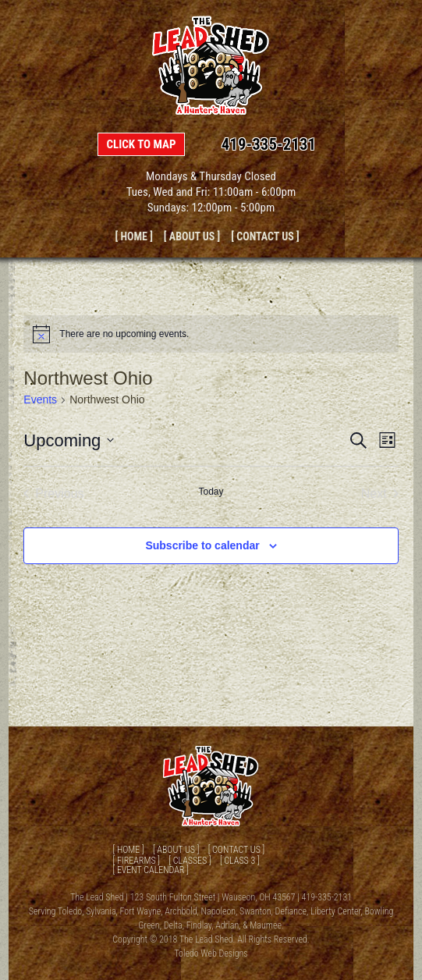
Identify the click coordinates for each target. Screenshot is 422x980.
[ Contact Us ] (265, 236)
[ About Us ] (192, 236)
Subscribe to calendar (202, 545)
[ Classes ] (190, 861)
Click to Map (141, 144)
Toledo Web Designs (211, 953)
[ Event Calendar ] (150, 870)
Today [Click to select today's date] (211, 492)
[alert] (211, 334)
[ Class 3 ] (240, 861)
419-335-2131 (269, 144)
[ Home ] (133, 236)
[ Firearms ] (136, 861)
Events (40, 399)
